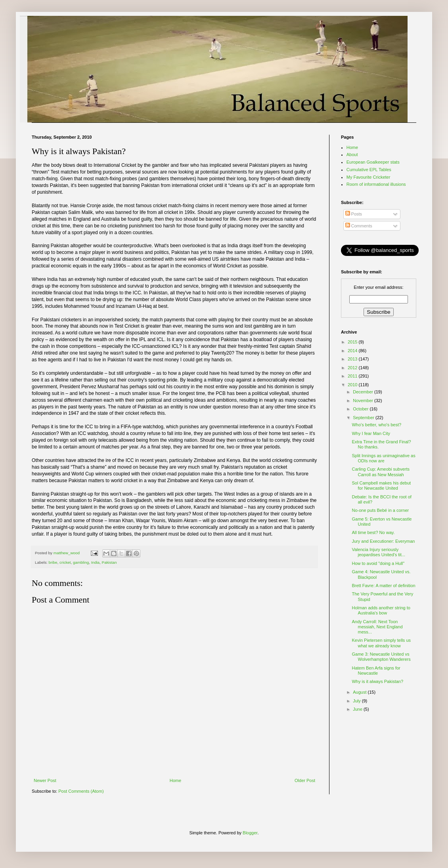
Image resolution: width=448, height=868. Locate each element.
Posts (354, 214)
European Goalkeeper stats (373, 162)
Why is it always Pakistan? (377, 681)
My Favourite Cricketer (369, 177)
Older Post (305, 780)
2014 (353, 351)
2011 (353, 376)
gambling (81, 562)
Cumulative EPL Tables (369, 170)
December (364, 392)
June (358, 709)
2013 (353, 359)
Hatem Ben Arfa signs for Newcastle (376, 671)
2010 (353, 385)
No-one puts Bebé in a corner (380, 510)
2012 (353, 368)
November (364, 401)
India (95, 562)
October (361, 409)
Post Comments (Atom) (81, 791)
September (364, 418)
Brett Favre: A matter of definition (383, 586)
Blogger (250, 833)
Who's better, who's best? (376, 425)
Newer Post (45, 780)
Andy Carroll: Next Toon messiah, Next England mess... (377, 627)
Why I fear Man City (371, 433)
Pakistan (109, 562)
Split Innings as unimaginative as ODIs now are (383, 458)
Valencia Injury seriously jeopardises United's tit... (378, 552)
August (360, 692)
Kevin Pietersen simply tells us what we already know (381, 643)
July (357, 701)
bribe (53, 562)
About (352, 155)
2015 (353, 342)
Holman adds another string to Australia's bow (381, 610)
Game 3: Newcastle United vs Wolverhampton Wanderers (381, 657)
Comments (359, 226)
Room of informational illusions (376, 184)
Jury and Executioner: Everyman (383, 541)
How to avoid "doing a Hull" (378, 563)
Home (175, 780)
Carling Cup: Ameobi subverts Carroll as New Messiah (381, 472)
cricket (65, 562)
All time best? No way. (373, 532)
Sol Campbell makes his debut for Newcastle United (381, 486)
